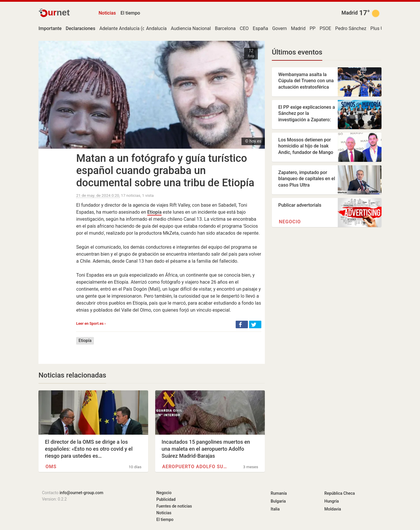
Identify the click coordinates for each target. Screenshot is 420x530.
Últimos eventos (297, 52)
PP (312, 28)
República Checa (340, 493)
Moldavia (333, 509)
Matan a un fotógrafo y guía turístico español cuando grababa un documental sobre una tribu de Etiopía (165, 171)
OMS (51, 467)
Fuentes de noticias (174, 506)
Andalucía (156, 28)
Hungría (332, 501)
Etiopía (154, 212)
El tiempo (130, 13)
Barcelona (225, 28)
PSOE (325, 28)
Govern (279, 28)
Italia (275, 509)
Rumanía (279, 493)
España (261, 28)
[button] (242, 324)
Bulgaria (278, 501)
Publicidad (166, 499)
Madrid (350, 13)
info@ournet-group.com (81, 493)
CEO (244, 28)
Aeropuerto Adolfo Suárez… (196, 467)
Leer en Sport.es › (91, 323)
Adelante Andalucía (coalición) (131, 28)
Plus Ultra (380, 28)
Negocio (290, 222)
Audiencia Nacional (191, 28)
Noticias (107, 13)
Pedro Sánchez (351, 28)
